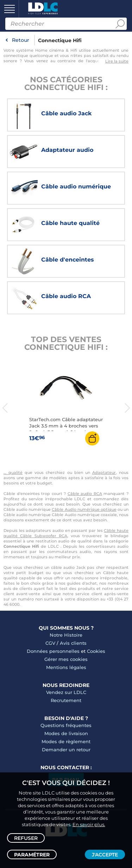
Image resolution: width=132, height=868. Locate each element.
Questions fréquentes (66, 725)
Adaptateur (104, 472)
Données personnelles (53, 651)
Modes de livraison (66, 733)
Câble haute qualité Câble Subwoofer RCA (66, 533)
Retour (21, 40)
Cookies (96, 651)
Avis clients (73, 643)
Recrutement (66, 700)
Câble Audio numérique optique (84, 509)
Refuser (26, 838)
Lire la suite (117, 61)
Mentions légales (66, 667)
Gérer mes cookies (66, 659)
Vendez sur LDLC (66, 692)
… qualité (13, 472)
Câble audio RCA (85, 494)
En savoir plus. (89, 824)
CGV (50, 643)
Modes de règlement (66, 741)
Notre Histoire (66, 635)
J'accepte (105, 855)
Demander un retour (66, 750)
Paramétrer (32, 855)
